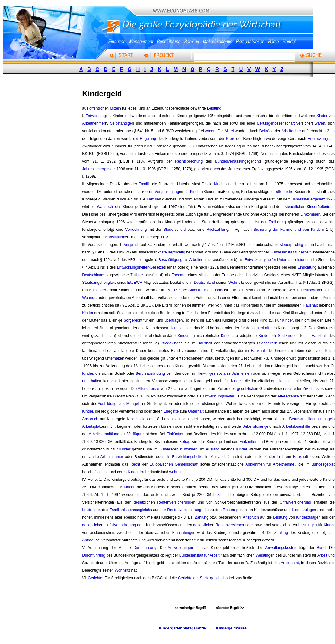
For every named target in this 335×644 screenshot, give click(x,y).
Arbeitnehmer (94, 123)
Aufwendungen (180, 548)
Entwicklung (96, 116)
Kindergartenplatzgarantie (183, 628)
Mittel (114, 108)
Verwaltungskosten (280, 548)
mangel (327, 419)
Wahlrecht (106, 207)
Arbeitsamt (290, 563)
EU (130, 283)
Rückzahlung (217, 230)
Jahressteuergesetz (99, 169)
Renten (229, 510)
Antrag (88, 540)
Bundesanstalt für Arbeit (290, 252)
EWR (138, 283)
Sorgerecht (133, 320)
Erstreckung (318, 139)
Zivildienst (311, 389)
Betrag (185, 442)
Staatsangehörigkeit (99, 283)
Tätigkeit (137, 275)
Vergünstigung (167, 192)
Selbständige (121, 123)
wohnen (191, 449)
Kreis (230, 139)
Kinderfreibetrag (320, 207)
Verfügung (136, 434)
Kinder (322, 116)
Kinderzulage (303, 510)
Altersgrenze (148, 389)
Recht (135, 464)
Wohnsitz (236, 283)
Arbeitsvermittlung (104, 434)
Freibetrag (277, 222)
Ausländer (98, 290)
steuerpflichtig (291, 245)
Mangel (133, 404)
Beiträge (267, 131)
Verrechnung (136, 230)
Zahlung (201, 517)
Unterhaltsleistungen (294, 260)
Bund (321, 548)
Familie (145, 184)
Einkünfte (174, 434)
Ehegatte (179, 275)
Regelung (148, 139)
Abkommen (255, 464)
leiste (245, 373)
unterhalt (113, 358)
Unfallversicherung (295, 502)
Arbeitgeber (291, 131)
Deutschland (93, 275)
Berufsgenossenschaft (276, 123)
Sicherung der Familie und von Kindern (289, 230)
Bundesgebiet (171, 449)
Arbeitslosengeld (257, 426)
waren (320, 123)
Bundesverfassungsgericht (237, 161)
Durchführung (145, 548)
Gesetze (157, 267)
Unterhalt (262, 328)
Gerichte (95, 578)
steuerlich (293, 207)
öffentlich (97, 108)
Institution (117, 237)
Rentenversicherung (174, 502)
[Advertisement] (50, 178)
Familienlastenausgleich (130, 510)
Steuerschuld (174, 230)
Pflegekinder (171, 343)
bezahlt (219, 495)
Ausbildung (107, 404)
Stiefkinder (287, 336)
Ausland (213, 449)
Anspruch (132, 245)
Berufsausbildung (150, 373)
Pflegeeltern (267, 343)
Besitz (172, 290)
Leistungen (91, 510)
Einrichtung (307, 267)
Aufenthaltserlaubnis (206, 290)
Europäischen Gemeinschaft (174, 464)
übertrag (171, 320)
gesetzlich (245, 389)
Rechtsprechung (189, 161)
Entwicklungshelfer (260, 260)
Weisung (263, 555)
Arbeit (322, 555)
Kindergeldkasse (231, 628)
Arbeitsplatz (92, 426)
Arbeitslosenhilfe (296, 426)
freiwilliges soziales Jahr (219, 373)
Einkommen (310, 214)
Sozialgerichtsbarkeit (217, 578)
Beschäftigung (170, 260)
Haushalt (310, 305)
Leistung (214, 108)
